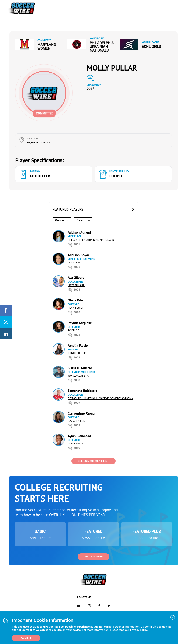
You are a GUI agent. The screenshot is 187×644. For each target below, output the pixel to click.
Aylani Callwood (79, 436)
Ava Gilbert (76, 278)
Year (80, 220)
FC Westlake (76, 285)
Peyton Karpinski (80, 323)
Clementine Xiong (81, 413)
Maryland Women (47, 47)
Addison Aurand (79, 232)
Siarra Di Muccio (80, 368)
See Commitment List (94, 461)
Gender (60, 220)
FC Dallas (74, 263)
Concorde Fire (77, 353)
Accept (26, 638)
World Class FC (78, 376)
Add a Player (93, 557)
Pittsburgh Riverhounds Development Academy (101, 398)
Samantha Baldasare (83, 391)
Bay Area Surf (77, 421)
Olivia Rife (75, 300)
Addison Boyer (78, 255)
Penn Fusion (76, 308)
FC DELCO (74, 331)
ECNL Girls (151, 47)
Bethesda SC (76, 444)
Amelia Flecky (78, 345)
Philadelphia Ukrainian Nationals (102, 47)
